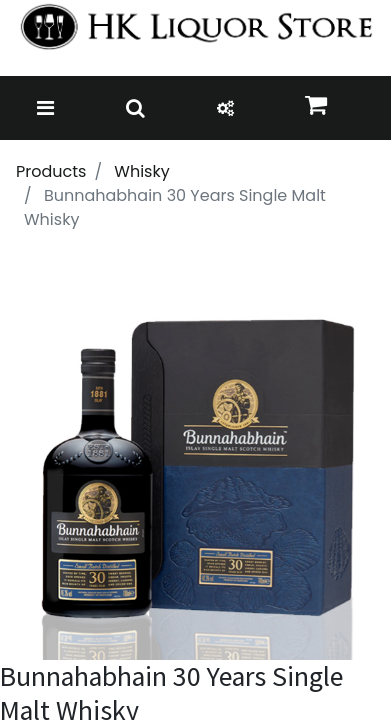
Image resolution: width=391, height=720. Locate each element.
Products (51, 171)
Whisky (141, 171)
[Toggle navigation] (45, 108)
